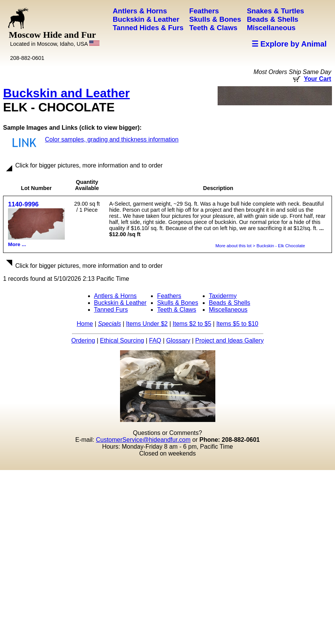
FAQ (155, 341)
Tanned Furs (111, 310)
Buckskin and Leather (67, 93)
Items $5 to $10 (237, 324)
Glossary (178, 341)
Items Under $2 (147, 324)
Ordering (83, 341)
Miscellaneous (228, 310)
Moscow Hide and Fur (54, 38)
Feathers (169, 296)
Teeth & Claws (176, 310)
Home (85, 324)
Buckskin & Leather (120, 303)
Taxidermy (223, 296)
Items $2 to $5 (192, 324)
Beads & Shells (230, 303)
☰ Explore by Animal (289, 44)
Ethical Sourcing (122, 341)
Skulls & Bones (178, 303)
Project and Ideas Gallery (229, 341)
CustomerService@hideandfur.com (143, 440)
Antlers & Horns (115, 296)
